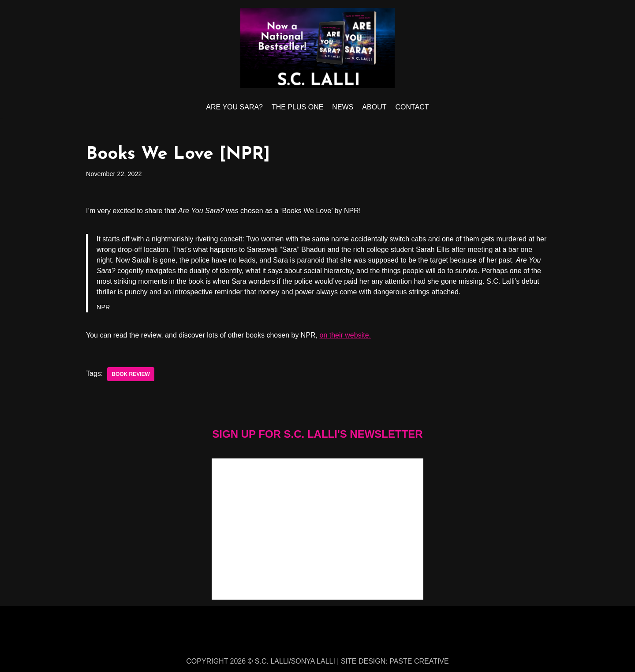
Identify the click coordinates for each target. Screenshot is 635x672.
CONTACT (412, 107)
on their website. (346, 335)
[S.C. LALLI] (317, 48)
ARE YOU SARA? (234, 107)
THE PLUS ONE (297, 107)
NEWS (343, 107)
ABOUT (374, 107)
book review (131, 374)
